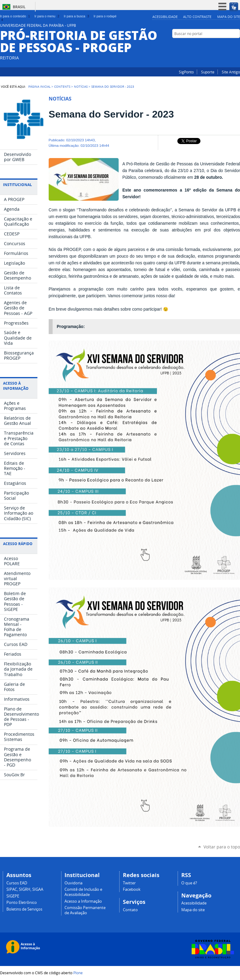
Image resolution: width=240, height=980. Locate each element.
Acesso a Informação (83, 901)
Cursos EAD (17, 883)
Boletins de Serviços (24, 909)
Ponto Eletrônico (22, 902)
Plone (78, 973)
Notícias (81, 86)
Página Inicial (39, 86)
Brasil (19, 7)
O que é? (189, 883)
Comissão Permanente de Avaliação (85, 910)
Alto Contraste (197, 17)
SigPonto (186, 72)
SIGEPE (13, 896)
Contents (62, 86)
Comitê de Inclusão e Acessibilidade (83, 892)
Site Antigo (231, 72)
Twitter (129, 883)
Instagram (229, 45)
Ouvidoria (73, 883)
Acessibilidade (165, 17)
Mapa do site (229, 17)
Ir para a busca (77, 16)
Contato (130, 910)
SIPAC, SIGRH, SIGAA (25, 889)
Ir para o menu (47, 16)
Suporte (208, 72)
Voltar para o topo (222, 847)
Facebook (237, 45)
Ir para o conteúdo (16, 16)
